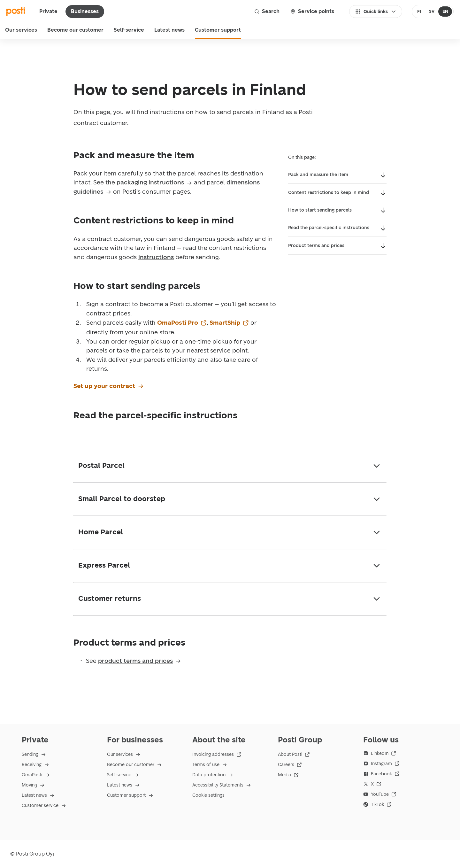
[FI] (419, 12)
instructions (156, 257)
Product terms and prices (317, 246)
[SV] (432, 12)
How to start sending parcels (320, 210)
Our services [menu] (21, 30)
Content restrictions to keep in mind (329, 193)
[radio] (419, 12)
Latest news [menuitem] (169, 30)
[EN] (445, 12)
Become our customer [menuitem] (75, 30)
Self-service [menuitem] (129, 30)
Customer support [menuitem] (218, 30)
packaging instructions (154, 182)
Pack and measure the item (318, 175)
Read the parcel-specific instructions (329, 228)
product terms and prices (140, 661)
